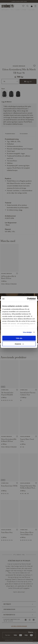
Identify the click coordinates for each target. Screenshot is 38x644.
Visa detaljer (27, 332)
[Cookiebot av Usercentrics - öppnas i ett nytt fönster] (27, 299)
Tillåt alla (19, 338)
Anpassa (19, 344)
